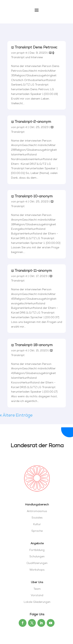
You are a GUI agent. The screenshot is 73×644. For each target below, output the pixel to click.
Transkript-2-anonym (33, 122)
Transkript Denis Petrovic (36, 48)
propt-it (22, 53)
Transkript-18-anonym (34, 345)
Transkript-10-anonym (34, 196)
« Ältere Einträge (16, 416)
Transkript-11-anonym (33, 271)
